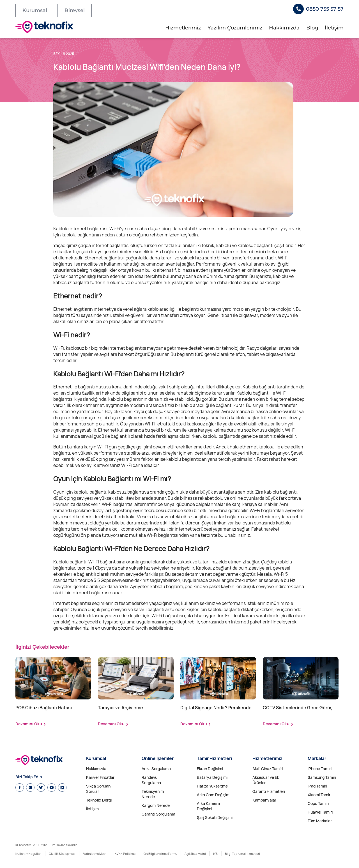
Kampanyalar (264, 800)
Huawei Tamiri (320, 812)
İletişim (334, 28)
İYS (215, 854)
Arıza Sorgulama (156, 769)
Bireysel (75, 10)
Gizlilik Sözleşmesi (62, 854)
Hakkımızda (284, 28)
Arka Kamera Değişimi (208, 806)
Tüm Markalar (320, 821)
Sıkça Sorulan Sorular (98, 789)
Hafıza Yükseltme (212, 786)
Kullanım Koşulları (28, 854)
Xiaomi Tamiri (319, 795)
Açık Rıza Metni (195, 854)
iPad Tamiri (317, 786)
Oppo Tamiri (318, 803)
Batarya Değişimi (212, 777)
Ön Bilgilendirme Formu (160, 854)
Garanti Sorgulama (158, 814)
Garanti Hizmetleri (269, 791)
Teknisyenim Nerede (153, 794)
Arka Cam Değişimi (214, 795)
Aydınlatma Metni (95, 854)
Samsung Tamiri (322, 777)
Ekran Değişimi (210, 769)
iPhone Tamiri (320, 769)
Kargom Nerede (156, 805)
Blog (312, 28)
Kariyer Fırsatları (101, 777)
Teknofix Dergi (99, 800)
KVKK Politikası (126, 854)
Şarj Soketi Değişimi (215, 817)
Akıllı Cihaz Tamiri (268, 769)
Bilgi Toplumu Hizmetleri (242, 854)
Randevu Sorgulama (151, 780)
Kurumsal (35, 10)
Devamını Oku (29, 724)
